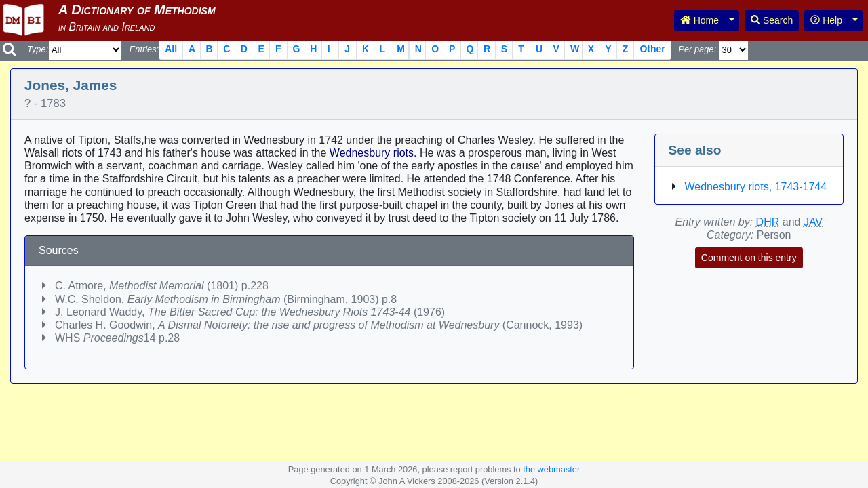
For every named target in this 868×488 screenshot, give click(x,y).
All (171, 49)
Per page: (697, 49)
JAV (813, 222)
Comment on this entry (749, 258)
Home (699, 20)
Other (652, 49)
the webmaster (551, 469)
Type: (38, 49)
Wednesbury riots (372, 153)
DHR (768, 222)
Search (772, 20)
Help (826, 20)
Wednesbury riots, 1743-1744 (756, 187)
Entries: (144, 49)
